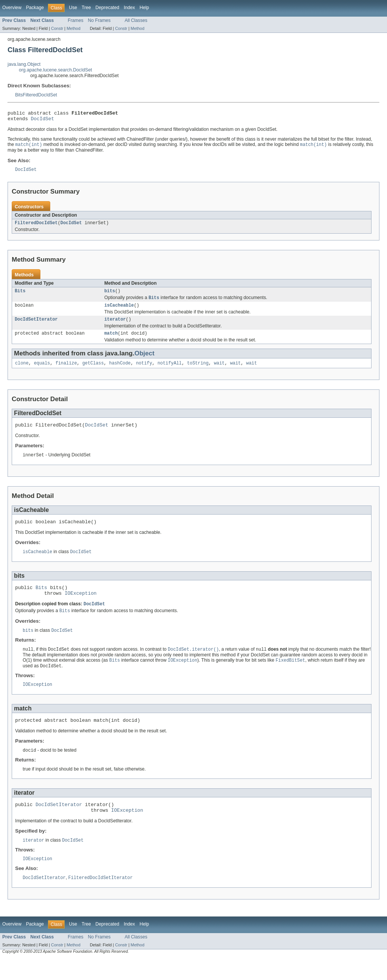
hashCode (120, 371)
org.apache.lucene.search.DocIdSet (55, 70)
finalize (66, 371)
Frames (75, 20)
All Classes (136, 20)
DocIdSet (43, 121)
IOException (81, 606)
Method (73, 28)
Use (73, 8)
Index (129, 8)
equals (42, 371)
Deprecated (108, 8)
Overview (12, 8)
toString (198, 371)
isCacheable (119, 311)
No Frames (99, 20)
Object (145, 361)
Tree (86, 8)
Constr (57, 28)
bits (110, 296)
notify (144, 371)
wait (219, 371)
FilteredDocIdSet (36, 227)
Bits (20, 296)
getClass (93, 371)
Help (144, 8)
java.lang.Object (24, 64)
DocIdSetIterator (36, 326)
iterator (115, 326)
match (111, 341)
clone (22, 371)
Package (35, 8)
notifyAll (170, 371)
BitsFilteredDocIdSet (36, 95)
